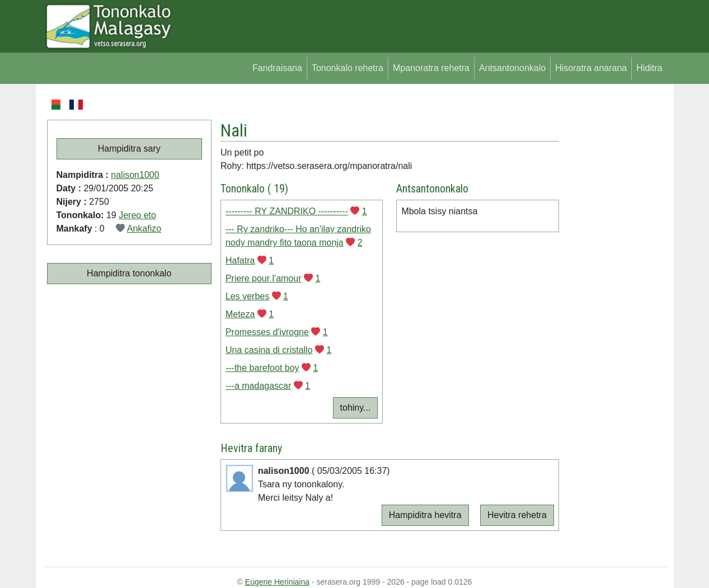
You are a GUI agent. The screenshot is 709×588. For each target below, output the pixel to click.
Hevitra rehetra (517, 515)
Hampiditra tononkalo (129, 273)
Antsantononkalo (512, 68)
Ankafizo (144, 229)
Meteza (240, 314)
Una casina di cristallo (269, 350)
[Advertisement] (613, 265)
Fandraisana (277, 68)
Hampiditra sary (129, 149)
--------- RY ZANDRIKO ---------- (287, 211)
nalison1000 (135, 175)
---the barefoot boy (262, 368)
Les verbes (247, 296)
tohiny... (356, 408)
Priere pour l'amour (264, 278)
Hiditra (649, 68)
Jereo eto (137, 215)
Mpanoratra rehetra (431, 68)
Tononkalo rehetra (348, 68)
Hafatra (240, 260)
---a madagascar (258, 386)
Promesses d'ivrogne (267, 332)
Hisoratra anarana (591, 68)
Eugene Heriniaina (277, 582)
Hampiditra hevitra (425, 515)
